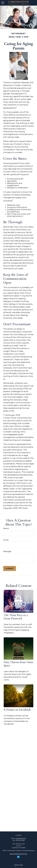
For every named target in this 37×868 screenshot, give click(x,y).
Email (6, 540)
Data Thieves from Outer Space (18, 664)
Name (6, 528)
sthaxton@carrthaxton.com (18, 854)
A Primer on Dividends (17, 710)
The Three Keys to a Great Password (16, 617)
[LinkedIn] (18, 857)
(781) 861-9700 (21, 839)
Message (7, 551)
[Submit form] (10, 568)
